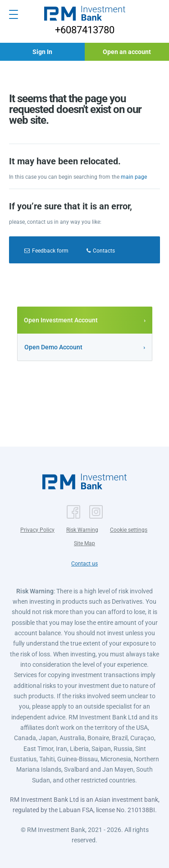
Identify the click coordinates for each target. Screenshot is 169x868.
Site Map (84, 543)
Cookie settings (129, 530)
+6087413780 (85, 30)
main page (134, 177)
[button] (85, 15)
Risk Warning (82, 530)
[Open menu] (14, 14)
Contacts (104, 251)
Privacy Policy (37, 530)
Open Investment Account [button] (61, 320)
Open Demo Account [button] (53, 347)
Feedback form (50, 251)
